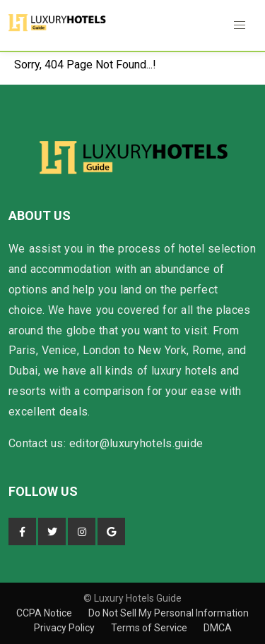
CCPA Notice (45, 613)
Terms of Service (150, 628)
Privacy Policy (65, 628)
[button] (240, 25)
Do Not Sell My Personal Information (169, 613)
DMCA (218, 628)
